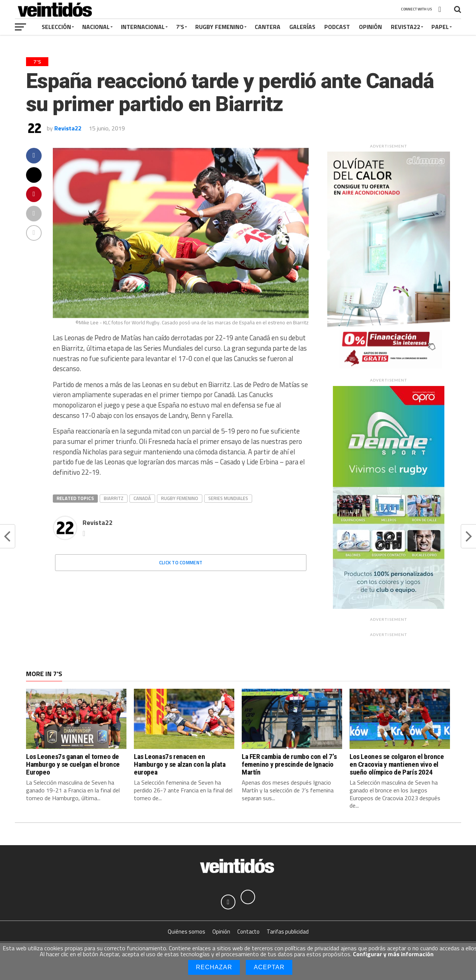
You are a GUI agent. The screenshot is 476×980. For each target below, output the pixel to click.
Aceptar (269, 967)
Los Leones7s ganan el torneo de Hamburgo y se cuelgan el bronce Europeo (73, 764)
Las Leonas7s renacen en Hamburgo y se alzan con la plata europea (180, 764)
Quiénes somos (186, 932)
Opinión (370, 27)
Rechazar (214, 967)
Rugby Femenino (219, 27)
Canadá (142, 498)
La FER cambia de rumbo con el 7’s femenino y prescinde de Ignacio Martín (289, 764)
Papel (440, 27)
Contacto (248, 932)
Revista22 (406, 27)
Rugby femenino (180, 498)
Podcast (337, 27)
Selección (56, 27)
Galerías (302, 27)
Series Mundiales (228, 498)
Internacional (143, 27)
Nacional (96, 27)
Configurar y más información (393, 954)
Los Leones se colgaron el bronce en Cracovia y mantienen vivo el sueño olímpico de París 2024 (397, 764)
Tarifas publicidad (288, 932)
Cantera (268, 27)
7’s (180, 27)
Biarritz (114, 498)
